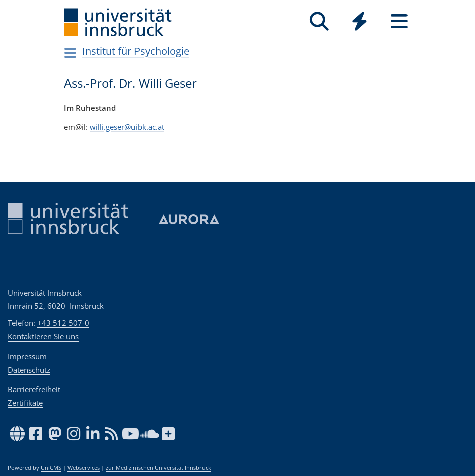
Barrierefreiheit (34, 389)
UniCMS (51, 468)
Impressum (27, 356)
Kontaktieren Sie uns (43, 336)
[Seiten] (399, 21)
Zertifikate (25, 403)
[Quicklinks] (359, 21)
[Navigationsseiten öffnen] (71, 53)
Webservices (84, 468)
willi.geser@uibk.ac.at (127, 126)
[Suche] (320, 21)
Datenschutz (29, 370)
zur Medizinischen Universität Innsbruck (158, 468)
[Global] (359, 22)
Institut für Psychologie (136, 51)
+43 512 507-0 (63, 323)
